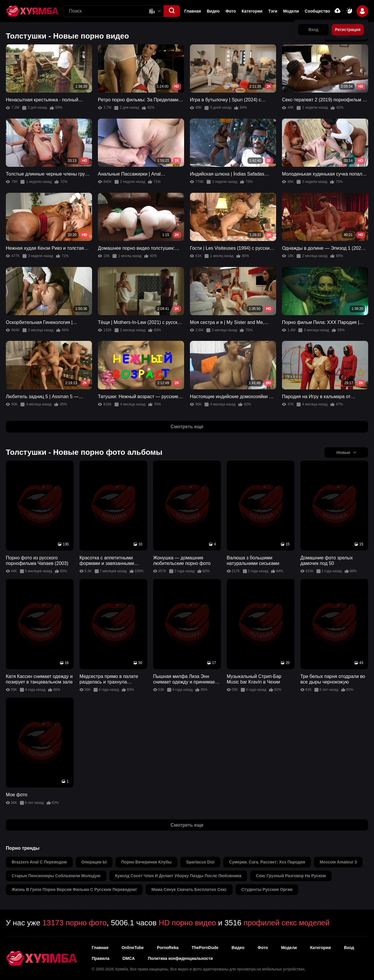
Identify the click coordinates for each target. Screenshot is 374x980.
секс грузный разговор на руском (291, 876)
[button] (172, 11)
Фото (231, 11)
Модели (291, 11)
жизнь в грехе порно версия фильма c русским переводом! (74, 889)
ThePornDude (205, 948)
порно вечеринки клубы (146, 862)
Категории (252, 11)
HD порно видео (187, 923)
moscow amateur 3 (338, 862)
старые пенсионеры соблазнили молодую (56, 876)
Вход (349, 948)
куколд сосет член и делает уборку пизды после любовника (178, 876)
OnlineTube (133, 948)
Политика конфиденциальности (180, 958)
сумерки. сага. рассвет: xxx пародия (267, 862)
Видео (213, 11)
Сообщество (317, 11)
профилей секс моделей (286, 923)
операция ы (94, 862)
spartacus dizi (200, 862)
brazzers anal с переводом (39, 862)
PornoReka (168, 948)
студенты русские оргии (267, 889)
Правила (101, 958)
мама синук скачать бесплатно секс (189, 889)
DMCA (129, 958)
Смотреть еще (187, 427)
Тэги (273, 11)
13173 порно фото (75, 923)
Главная (193, 11)
